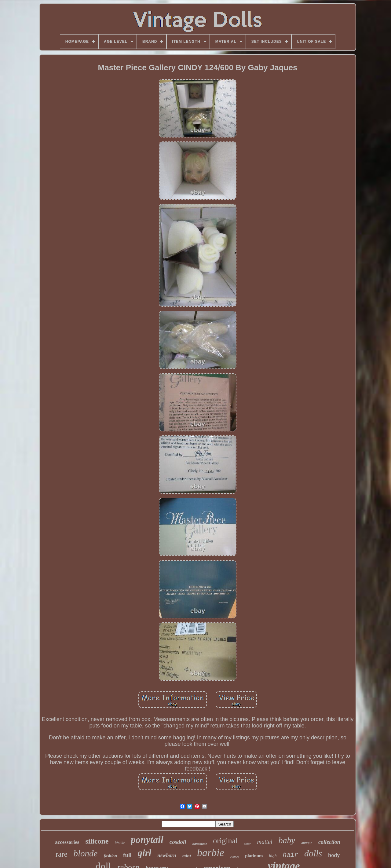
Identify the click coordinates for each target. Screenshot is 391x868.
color (247, 844)
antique (307, 843)
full (127, 855)
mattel (265, 842)
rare (62, 854)
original (225, 841)
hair (290, 855)
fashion (111, 856)
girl (145, 853)
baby (287, 840)
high (273, 856)
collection (329, 842)
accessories (67, 842)
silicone (97, 841)
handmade (200, 844)
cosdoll (178, 842)
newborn (167, 855)
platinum (254, 856)
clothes (235, 857)
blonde (86, 853)
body (334, 855)
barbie (211, 853)
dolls (313, 853)
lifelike (120, 843)
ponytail (147, 840)
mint (187, 856)
